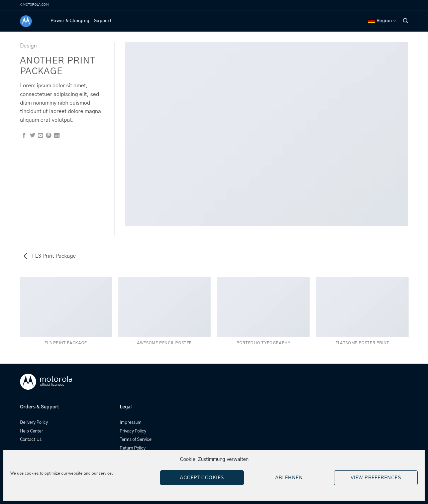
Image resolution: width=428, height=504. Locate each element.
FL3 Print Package (50, 256)
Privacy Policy (133, 431)
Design (28, 46)
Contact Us (31, 440)
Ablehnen (289, 478)
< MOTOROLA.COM (34, 5)
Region (382, 21)
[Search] (405, 21)
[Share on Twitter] (32, 136)
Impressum (131, 423)
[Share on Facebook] (24, 136)
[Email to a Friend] (40, 136)
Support (103, 21)
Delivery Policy (34, 423)
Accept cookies (202, 478)
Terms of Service (136, 440)
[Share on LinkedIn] (57, 136)
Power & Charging (70, 21)
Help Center (32, 431)
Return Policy (133, 448)
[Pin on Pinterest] (48, 136)
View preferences (376, 478)
